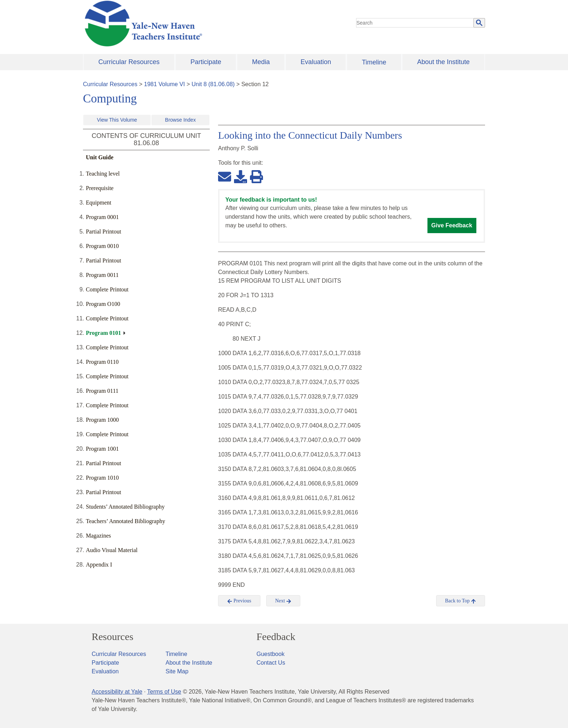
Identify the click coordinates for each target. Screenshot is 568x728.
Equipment (99, 203)
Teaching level (103, 174)
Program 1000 (102, 420)
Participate (206, 62)
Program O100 (103, 304)
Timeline (374, 62)
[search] (415, 23)
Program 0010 (102, 246)
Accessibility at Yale (117, 692)
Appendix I (99, 565)
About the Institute (443, 62)
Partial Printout (103, 232)
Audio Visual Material (112, 550)
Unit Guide (100, 157)
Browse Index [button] (181, 120)
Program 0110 (102, 362)
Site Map (177, 671)
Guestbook (270, 654)
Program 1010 (102, 478)
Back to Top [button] (461, 601)
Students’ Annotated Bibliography (125, 507)
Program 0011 (102, 275)
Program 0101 (103, 333)
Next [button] (283, 601)
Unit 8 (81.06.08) (213, 84)
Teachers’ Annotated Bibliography (126, 521)
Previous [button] (239, 601)
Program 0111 (102, 391)
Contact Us (271, 663)
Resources (112, 637)
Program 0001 (102, 217)
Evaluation (316, 62)
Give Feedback (452, 225)
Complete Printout (107, 289)
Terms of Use (164, 692)
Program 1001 (102, 449)
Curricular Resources (129, 62)
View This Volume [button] (117, 120)
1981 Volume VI (165, 84)
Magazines (98, 536)
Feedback (276, 637)
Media (261, 62)
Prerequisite (100, 188)
